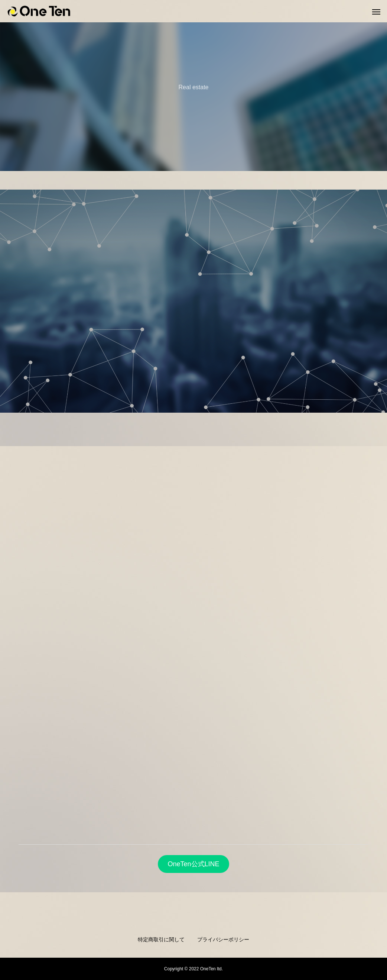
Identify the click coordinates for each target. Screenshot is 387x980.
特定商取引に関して (161, 939)
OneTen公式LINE (193, 864)
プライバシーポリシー (223, 939)
